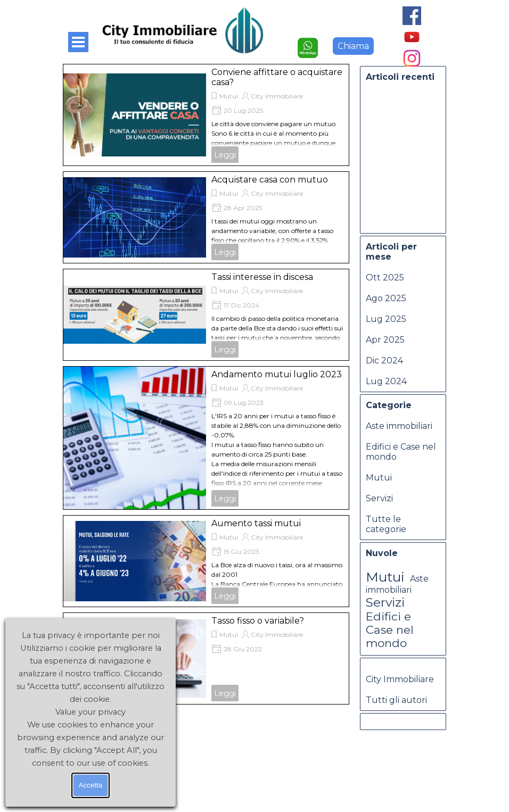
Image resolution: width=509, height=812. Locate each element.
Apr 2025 (385, 340)
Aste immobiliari (399, 426)
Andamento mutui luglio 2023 (277, 374)
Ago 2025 (386, 298)
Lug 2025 (386, 319)
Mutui (229, 96)
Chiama (353, 46)
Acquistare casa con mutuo (270, 180)
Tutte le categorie (386, 524)
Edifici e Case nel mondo (390, 630)
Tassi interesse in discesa (262, 277)
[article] (206, 115)
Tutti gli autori (396, 700)
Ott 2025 (385, 277)
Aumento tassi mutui (256, 523)
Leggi (225, 155)
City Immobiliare (277, 96)
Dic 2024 (384, 361)
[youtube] (412, 37)
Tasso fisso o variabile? (258, 621)
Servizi (379, 498)
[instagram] (412, 58)
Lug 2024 (386, 381)
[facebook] (412, 16)
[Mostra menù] (78, 42)
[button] (308, 42)
